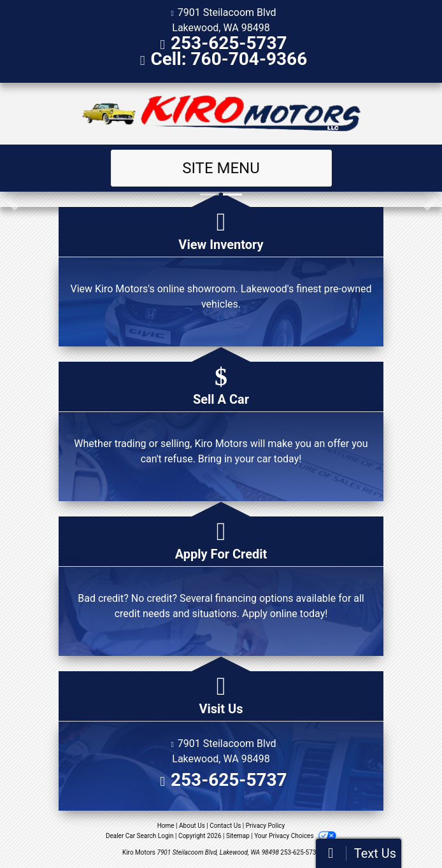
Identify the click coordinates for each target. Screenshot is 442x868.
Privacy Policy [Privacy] (266, 826)
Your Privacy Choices (295, 836)
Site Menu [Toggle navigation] (221, 168)
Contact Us (225, 826)
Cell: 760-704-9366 (229, 59)
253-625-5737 (229, 43)
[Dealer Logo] (221, 114)
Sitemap (238, 836)
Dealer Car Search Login (140, 836)
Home (166, 826)
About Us (192, 826)
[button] (11, 199)
